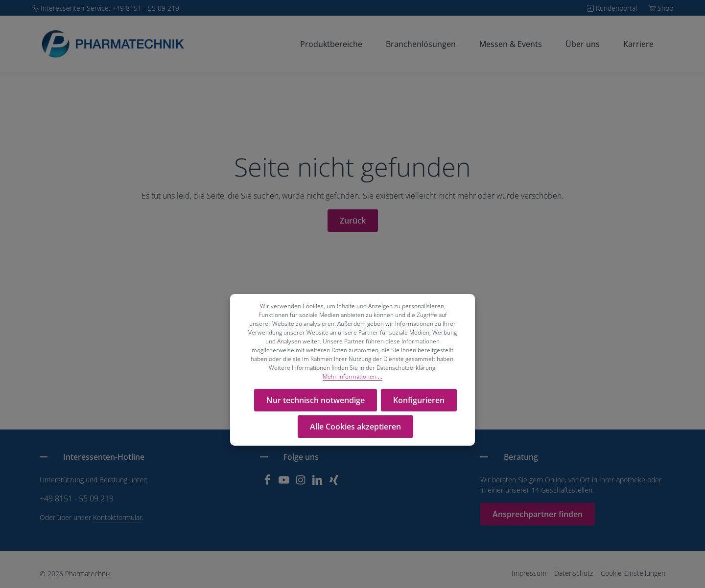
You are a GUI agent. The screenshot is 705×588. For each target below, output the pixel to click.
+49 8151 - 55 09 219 (77, 498)
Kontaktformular (117, 517)
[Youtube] (285, 483)
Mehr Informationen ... (352, 376)
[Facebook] (268, 483)
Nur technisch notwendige (316, 400)
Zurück (353, 221)
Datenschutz (574, 573)
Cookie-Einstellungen (633, 573)
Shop (665, 8)
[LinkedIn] (318, 483)
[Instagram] (302, 483)
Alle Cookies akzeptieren (355, 427)
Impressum (529, 573)
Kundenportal (616, 8)
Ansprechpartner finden (538, 514)
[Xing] (334, 483)
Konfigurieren (419, 400)
